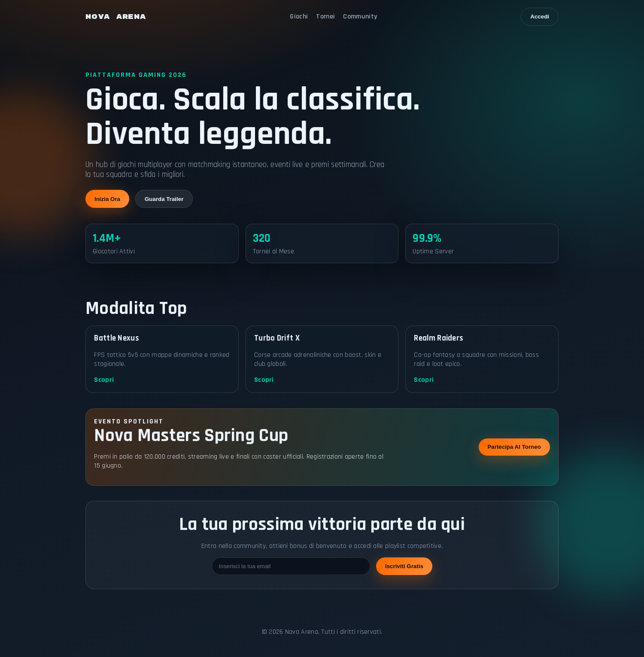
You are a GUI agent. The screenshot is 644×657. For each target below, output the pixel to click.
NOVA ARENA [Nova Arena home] (116, 17)
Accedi (540, 17)
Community (360, 17)
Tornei (325, 17)
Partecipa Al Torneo (514, 458)
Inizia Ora (107, 199)
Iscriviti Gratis (404, 578)
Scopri (104, 391)
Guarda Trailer (164, 199)
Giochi (299, 17)
